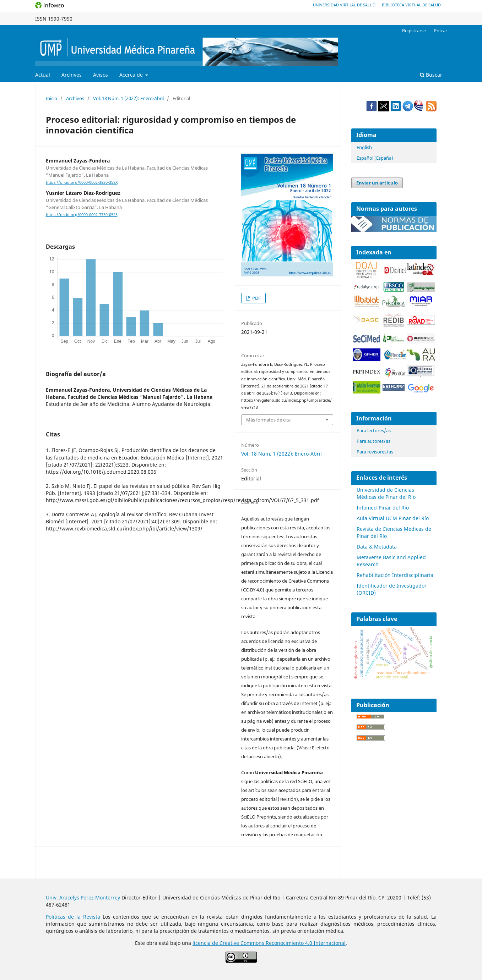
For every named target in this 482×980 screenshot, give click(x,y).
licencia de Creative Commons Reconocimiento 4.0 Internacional (269, 943)
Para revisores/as (375, 452)
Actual (43, 75)
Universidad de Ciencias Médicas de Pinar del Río (386, 493)
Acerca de (132, 75)
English (364, 147)
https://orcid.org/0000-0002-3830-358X (82, 182)
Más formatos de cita (268, 420)
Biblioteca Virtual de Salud (411, 5)
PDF (256, 298)
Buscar (431, 75)
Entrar (441, 31)
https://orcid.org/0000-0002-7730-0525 (82, 215)
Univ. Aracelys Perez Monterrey (83, 898)
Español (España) (375, 158)
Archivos (72, 75)
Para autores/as (373, 441)
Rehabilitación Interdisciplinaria (395, 575)
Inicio (52, 98)
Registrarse (414, 31)
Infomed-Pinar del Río (383, 508)
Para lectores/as (374, 430)
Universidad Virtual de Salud (344, 5)
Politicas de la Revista (73, 917)
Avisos (101, 75)
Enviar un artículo (377, 183)
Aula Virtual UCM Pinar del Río (393, 518)
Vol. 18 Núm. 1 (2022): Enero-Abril (128, 98)
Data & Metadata (377, 547)
